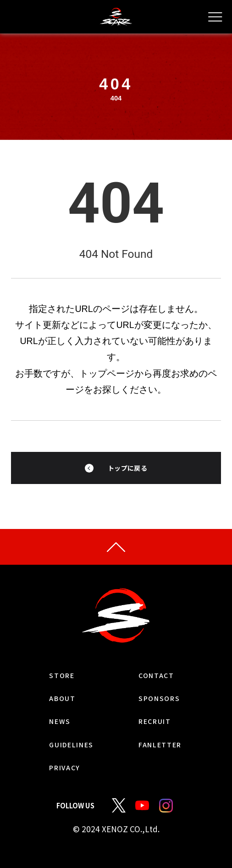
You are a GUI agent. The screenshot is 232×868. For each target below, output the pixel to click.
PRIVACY (53, 780)
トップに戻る (128, 474)
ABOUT (50, 711)
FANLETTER (171, 757)
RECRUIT (163, 734)
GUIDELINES (63, 757)
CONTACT (165, 687)
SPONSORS (168, 711)
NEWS (46, 734)
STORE (48, 687)
